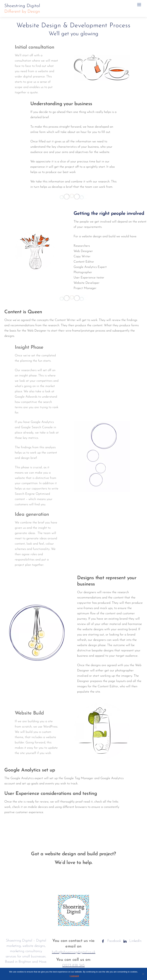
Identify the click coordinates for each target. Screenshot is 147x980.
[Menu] (139, 4)
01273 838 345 (73, 965)
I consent (74, 976)
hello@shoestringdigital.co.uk (74, 952)
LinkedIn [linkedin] (132, 941)
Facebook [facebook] (110, 941)
